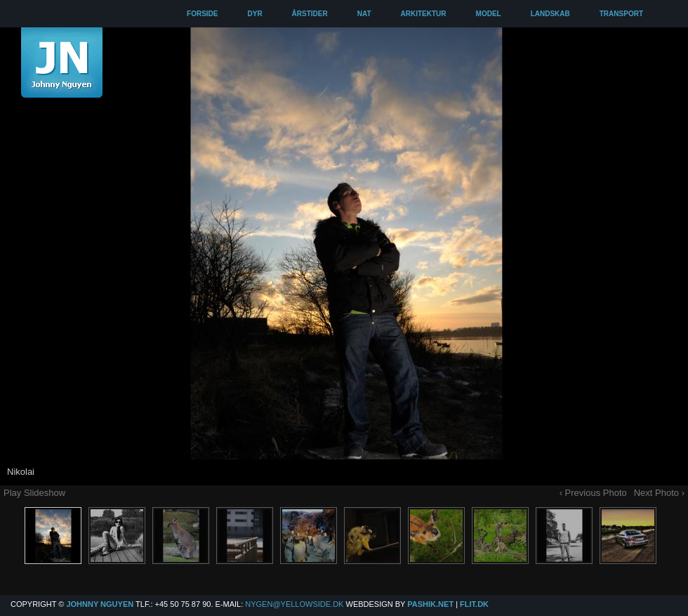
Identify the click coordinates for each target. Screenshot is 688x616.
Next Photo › (659, 493)
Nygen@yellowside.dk (294, 604)
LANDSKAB (550, 14)
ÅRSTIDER (310, 14)
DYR (254, 14)
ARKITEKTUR (424, 14)
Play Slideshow (34, 493)
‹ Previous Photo (593, 493)
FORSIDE (202, 14)
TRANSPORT (621, 14)
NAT (364, 14)
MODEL (489, 14)
